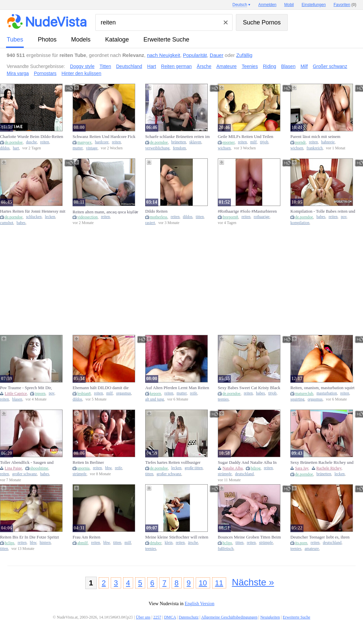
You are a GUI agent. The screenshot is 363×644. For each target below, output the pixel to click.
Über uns (143, 617)
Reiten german (176, 66)
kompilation (300, 223)
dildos (5, 148)
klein (168, 543)
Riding (270, 66)
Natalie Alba (233, 468)
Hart (152, 66)
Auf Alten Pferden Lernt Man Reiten (177, 388)
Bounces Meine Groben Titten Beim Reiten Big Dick (249, 537)
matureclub (304, 393)
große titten (194, 468)
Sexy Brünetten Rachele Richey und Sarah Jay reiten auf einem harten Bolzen (322, 462)
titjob (264, 142)
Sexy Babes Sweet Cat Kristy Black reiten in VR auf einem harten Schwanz (249, 388)
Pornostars (45, 73)
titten (200, 217)
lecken (50, 217)
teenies (223, 399)
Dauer (217, 55)
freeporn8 (230, 217)
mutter (78, 148)
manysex (84, 142)
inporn (40, 393)
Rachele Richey (329, 468)
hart (16, 148)
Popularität (195, 55)
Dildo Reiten (156, 211)
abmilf (82, 543)
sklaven (195, 142)
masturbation (327, 393)
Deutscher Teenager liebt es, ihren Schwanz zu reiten (320, 537)
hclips (10, 543)
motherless (159, 217)
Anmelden (267, 5)
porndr (300, 142)
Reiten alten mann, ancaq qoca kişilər (105, 212)
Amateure (227, 66)
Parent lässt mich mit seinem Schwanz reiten (315, 137)
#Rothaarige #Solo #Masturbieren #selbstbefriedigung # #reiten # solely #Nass (251, 211)
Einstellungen (314, 5)
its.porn (301, 543)
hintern (45, 543)
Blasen (288, 66)
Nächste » (253, 582)
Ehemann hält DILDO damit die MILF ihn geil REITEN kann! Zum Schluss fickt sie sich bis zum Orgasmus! (103, 388)
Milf (304, 66)
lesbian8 (84, 393)
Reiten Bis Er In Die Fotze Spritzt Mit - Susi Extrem (29, 537)
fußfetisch (226, 549)
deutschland (244, 474)
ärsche (193, 543)
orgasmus (124, 393)
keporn (155, 393)
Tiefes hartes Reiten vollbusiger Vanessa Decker (173, 462)
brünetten (179, 142)
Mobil (289, 5)
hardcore (102, 142)
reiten (45, 142)
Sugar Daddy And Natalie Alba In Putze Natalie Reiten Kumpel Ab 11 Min (249, 462)
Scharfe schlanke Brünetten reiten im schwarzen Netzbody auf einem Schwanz (177, 137)
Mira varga (18, 73)
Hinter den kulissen (81, 73)
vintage (92, 148)
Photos (47, 40)
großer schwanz (25, 474)
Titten (106, 66)
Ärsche (204, 66)
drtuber (156, 543)
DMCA (170, 617)
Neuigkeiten (270, 617)
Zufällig (244, 55)
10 (203, 583)
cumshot (7, 223)
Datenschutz (189, 617)
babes (21, 223)
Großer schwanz (330, 66)
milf (253, 142)
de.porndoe (14, 142)
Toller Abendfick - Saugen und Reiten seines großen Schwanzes (28, 462)
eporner (229, 142)
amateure (312, 549)
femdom (179, 148)
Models (81, 40)
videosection (87, 217)
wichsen (224, 148)
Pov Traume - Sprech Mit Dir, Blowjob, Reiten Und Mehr (26, 388)
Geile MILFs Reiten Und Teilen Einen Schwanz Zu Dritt (246, 137)
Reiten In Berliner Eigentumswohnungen (92, 462)
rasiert (150, 223)
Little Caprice (16, 393)
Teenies (250, 66)
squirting (297, 399)
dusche (31, 142)
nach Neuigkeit (163, 55)
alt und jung (155, 399)
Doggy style (82, 66)
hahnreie (328, 142)
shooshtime (39, 468)
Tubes (15, 40)
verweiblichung (157, 148)
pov (344, 217)
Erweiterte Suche (166, 40)
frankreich (314, 148)
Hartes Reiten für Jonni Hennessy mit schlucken (33, 211)
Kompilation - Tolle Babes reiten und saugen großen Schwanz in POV (323, 211)
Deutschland (129, 66)
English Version (200, 604)
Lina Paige (13, 468)
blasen (17, 399)
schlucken (34, 217)
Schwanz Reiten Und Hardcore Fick (104, 136)
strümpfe (80, 474)
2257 (157, 617)
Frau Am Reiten (86, 537)
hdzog (255, 468)
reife (194, 393)
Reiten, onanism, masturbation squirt (323, 388)
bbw (108, 468)
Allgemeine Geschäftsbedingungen (229, 617)
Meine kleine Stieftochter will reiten (177, 537)
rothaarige (261, 217)
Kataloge (117, 40)
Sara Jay (302, 468)
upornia (83, 468)
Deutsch (240, 5)
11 (219, 583)
